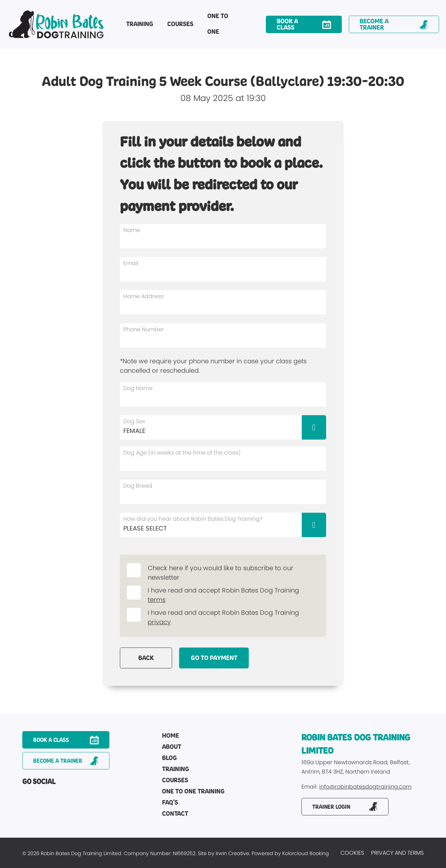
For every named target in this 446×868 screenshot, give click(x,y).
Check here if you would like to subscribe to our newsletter (221, 573)
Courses (180, 24)
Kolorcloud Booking (306, 853)
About (172, 747)
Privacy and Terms (397, 853)
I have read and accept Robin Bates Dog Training (225, 590)
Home (171, 736)
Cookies (352, 853)
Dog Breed (138, 486)
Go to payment (214, 658)
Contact (175, 814)
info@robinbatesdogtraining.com (365, 787)
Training (140, 24)
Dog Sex (134, 421)
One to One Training (193, 792)
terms (157, 600)
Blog (170, 758)
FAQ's (170, 803)
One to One (218, 24)
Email (131, 263)
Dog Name (138, 388)
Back (146, 658)
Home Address (143, 296)
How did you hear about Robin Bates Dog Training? (193, 519)
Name (132, 230)
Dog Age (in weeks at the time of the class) (182, 453)
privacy (159, 622)
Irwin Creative (232, 853)
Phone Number (144, 330)
